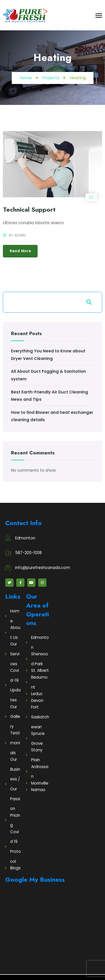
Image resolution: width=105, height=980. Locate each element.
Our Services (12, 654)
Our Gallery (13, 717)
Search (89, 302)
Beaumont (37, 682)
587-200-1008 (28, 553)
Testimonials (13, 743)
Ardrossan (37, 772)
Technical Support (29, 209)
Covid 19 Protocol (13, 847)
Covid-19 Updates (13, 685)
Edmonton (25, 538)
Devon (35, 700)
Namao (36, 790)
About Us (13, 632)
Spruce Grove (35, 738)
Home (12, 616)
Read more (20, 251)
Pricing (13, 820)
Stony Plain (34, 755)
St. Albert (37, 670)
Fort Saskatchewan (38, 717)
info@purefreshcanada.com (43, 568)
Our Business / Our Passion (13, 784)
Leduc (34, 694)
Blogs (13, 868)
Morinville (37, 783)
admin (20, 235)
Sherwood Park (37, 659)
